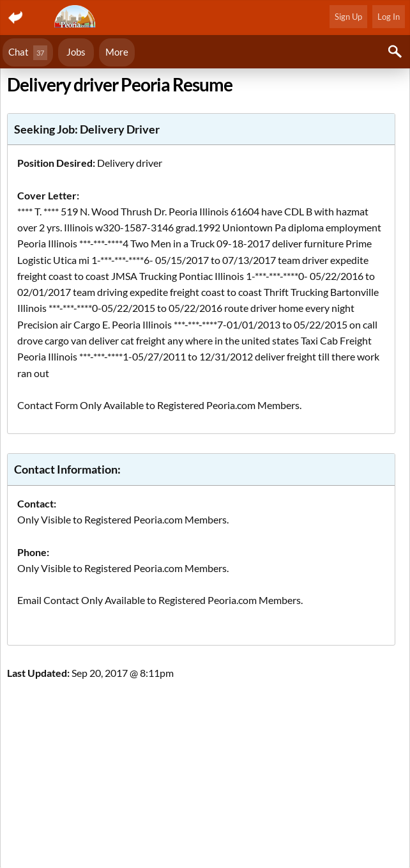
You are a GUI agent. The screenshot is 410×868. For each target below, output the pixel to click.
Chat (28, 53)
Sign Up (348, 17)
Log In (389, 17)
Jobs (76, 52)
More (117, 52)
